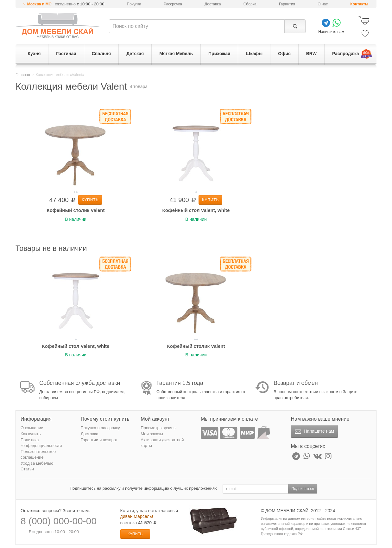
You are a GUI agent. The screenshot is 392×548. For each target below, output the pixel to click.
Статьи (27, 469)
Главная (23, 75)
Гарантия (287, 4)
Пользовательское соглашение (38, 455)
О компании (32, 428)
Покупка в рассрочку (100, 428)
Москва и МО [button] (39, 4)
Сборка (250, 4)
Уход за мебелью (37, 463)
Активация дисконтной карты (162, 443)
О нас (323, 4)
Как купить (31, 434)
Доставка (213, 4)
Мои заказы (152, 434)
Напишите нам (314, 432)
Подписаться (303, 489)
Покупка (134, 4)
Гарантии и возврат (99, 440)
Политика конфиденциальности (41, 443)
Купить (90, 200)
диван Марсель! (137, 516)
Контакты (359, 4)
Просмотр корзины (158, 428)
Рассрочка (173, 4)
